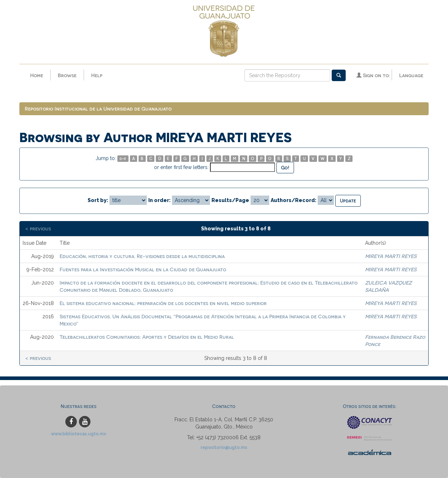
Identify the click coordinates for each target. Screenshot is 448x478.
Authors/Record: (293, 200)
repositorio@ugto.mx (224, 447)
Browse (67, 75)
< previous (38, 228)
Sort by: (98, 200)
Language (411, 75)
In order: (159, 200)
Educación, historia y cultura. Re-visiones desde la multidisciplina (142, 256)
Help (97, 75)
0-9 (123, 158)
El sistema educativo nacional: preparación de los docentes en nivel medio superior (163, 303)
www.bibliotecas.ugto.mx (79, 434)
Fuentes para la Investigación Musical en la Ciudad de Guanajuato (143, 269)
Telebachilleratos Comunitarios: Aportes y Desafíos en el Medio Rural (147, 337)
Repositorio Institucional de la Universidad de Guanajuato (98, 109)
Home (37, 75)
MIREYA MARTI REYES (391, 256)
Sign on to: (373, 75)
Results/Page (230, 200)
